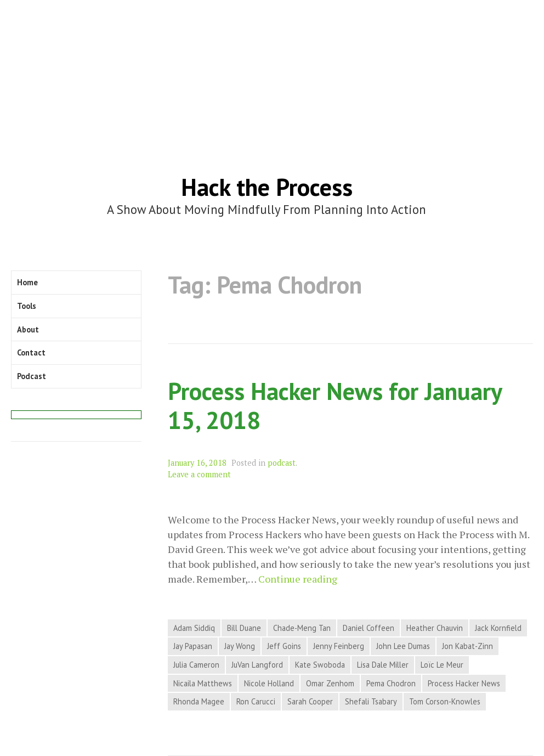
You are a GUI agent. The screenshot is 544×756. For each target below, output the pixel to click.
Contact (31, 352)
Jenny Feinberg (339, 646)
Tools (27, 306)
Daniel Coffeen (369, 628)
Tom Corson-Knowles (445, 701)
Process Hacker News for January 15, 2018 (335, 405)
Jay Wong (240, 646)
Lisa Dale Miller (383, 665)
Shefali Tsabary (371, 701)
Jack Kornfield (498, 628)
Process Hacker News (464, 683)
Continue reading (298, 579)
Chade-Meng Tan (302, 628)
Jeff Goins (284, 646)
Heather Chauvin (435, 628)
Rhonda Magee (199, 701)
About (28, 329)
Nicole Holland (269, 683)
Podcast (32, 376)
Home (27, 282)
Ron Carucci (256, 701)
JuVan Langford (257, 665)
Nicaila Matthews (203, 683)
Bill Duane (244, 628)
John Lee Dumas (403, 646)
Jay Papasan (193, 646)
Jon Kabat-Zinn (467, 646)
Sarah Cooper (310, 701)
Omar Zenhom (330, 683)
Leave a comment (199, 474)
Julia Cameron (196, 665)
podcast (282, 463)
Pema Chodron (391, 683)
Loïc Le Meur (442, 665)
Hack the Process (267, 187)
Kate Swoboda (320, 665)
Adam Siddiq (194, 628)
